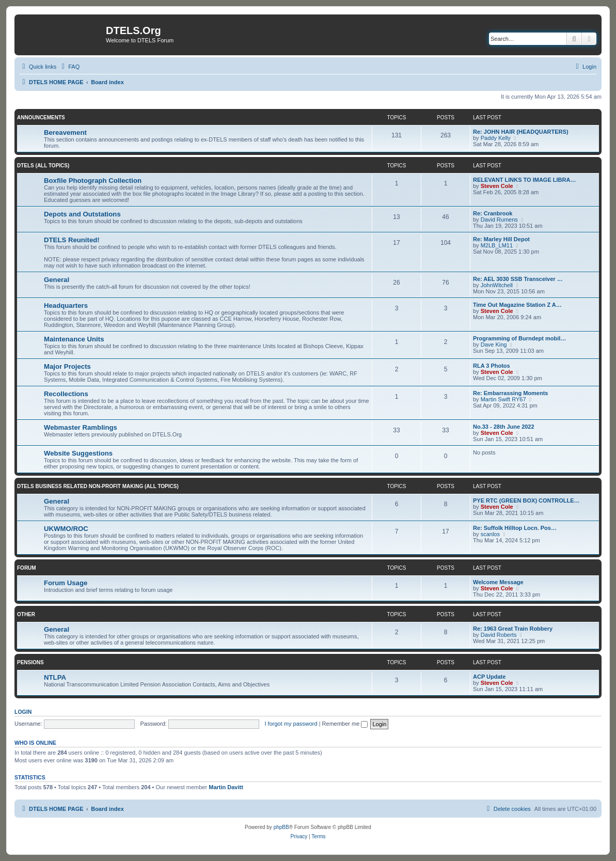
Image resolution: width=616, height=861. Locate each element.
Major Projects (67, 366)
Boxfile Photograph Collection (93, 181)
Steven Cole (497, 186)
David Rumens (499, 220)
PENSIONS (30, 662)
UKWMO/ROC (66, 529)
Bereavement (65, 132)
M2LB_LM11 (497, 245)
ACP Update (489, 677)
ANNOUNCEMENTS (41, 118)
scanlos (490, 534)
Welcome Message (498, 582)
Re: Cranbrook (493, 213)
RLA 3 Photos (492, 366)
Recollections (66, 394)
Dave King (494, 345)
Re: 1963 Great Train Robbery (513, 629)
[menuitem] (69, 67)
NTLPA (55, 677)
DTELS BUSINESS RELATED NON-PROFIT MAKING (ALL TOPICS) (98, 486)
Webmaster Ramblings (81, 427)
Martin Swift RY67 (503, 399)
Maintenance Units (74, 339)
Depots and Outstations (82, 214)
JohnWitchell (497, 285)
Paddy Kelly (496, 138)
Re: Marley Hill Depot (501, 239)
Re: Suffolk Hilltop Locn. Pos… (515, 528)
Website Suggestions (78, 453)
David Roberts (499, 635)
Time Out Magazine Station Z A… (517, 305)
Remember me (345, 724)
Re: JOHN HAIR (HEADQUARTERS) (521, 132)
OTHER (26, 614)
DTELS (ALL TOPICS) (43, 166)
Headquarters (66, 306)
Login (23, 712)
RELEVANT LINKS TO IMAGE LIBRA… (524, 180)
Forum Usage (66, 583)
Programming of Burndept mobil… (519, 338)
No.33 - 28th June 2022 (504, 427)
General (57, 280)
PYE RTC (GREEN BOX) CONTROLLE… (526, 500)
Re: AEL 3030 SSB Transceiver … (518, 279)
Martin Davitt (226, 787)
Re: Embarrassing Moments (510, 393)
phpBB (281, 827)
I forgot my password (291, 724)
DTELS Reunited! (72, 240)
